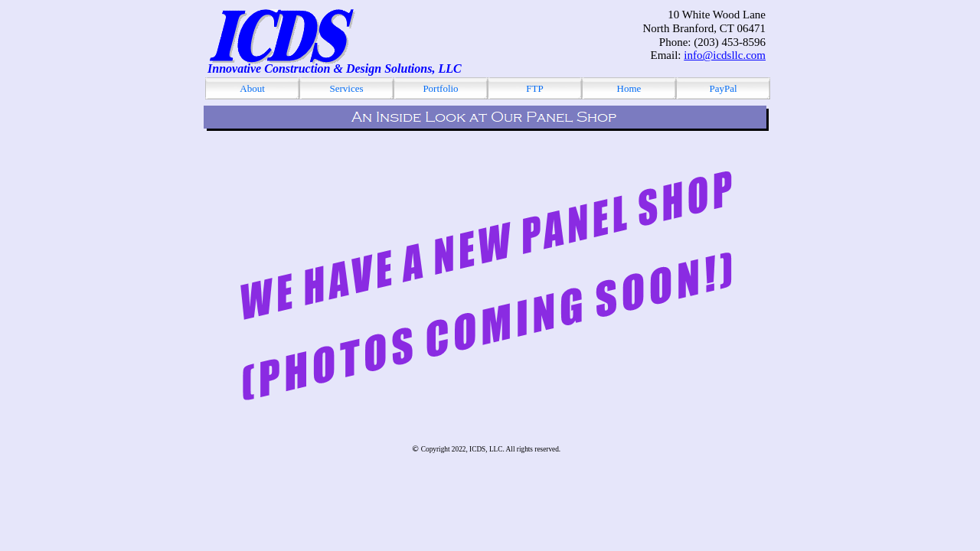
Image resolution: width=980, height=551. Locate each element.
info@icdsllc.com (725, 55)
